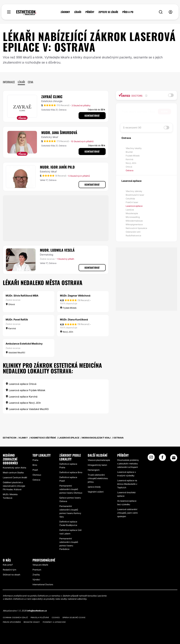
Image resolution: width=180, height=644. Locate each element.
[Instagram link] (151, 458)
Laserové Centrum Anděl (15, 477)
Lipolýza (130, 210)
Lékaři (21, 82)
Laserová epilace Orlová (21, 384)
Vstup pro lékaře (40, 565)
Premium (37, 570)
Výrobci (36, 580)
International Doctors (43, 584)
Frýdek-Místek (133, 156)
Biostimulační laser (135, 195)
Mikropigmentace (134, 224)
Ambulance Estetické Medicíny (24, 344)
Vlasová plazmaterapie (99, 460)
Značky (36, 575)
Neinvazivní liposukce (136, 228)
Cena (30, 82)
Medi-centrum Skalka (13, 473)
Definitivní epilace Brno (71, 472)
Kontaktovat (92, 116)
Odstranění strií (133, 232)
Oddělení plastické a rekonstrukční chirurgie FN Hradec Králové (14, 486)
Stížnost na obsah (12, 575)
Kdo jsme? (8, 565)
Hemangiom (94, 470)
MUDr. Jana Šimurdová (59, 132)
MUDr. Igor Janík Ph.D (57, 167)
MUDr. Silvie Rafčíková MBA (22, 296)
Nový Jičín (131, 163)
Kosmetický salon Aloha (15, 468)
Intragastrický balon (97, 465)
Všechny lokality (134, 148)
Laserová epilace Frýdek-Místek (25, 390)
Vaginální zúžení (96, 492)
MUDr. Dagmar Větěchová (75, 296)
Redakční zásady (32, 622)
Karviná (129, 159)
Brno (35, 465)
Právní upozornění (12, 622)
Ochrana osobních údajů (15, 617)
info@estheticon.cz (37, 611)
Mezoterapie (132, 213)
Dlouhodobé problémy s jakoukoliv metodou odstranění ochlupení (128, 464)
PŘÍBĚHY (90, 12)
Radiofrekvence (133, 236)
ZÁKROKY (65, 12)
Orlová (129, 167)
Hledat (164, 111)
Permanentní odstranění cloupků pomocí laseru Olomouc (71, 489)
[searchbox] (140, 112)
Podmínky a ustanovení (54, 622)
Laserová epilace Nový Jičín (23, 403)
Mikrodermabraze (134, 221)
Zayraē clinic (52, 97)
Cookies (56, 617)
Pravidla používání (40, 617)
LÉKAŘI (78, 12)
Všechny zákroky (134, 191)
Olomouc (37, 475)
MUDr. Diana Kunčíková (74, 319)
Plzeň (35, 470)
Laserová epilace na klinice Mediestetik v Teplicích (127, 484)
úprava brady (94, 487)
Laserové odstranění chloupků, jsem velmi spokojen (127, 513)
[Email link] (174, 458)
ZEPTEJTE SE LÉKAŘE (108, 12)
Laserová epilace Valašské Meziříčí (27, 409)
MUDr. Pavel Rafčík (17, 319)
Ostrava (130, 170)
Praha (35, 460)
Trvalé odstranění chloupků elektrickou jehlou (98, 478)
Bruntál (129, 152)
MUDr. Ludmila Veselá (57, 250)
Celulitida (130, 199)
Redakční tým (9, 570)
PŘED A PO (128, 12)
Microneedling (133, 217)
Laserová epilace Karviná (22, 397)
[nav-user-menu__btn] (171, 12)
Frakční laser (132, 202)
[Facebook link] (162, 458)
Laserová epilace (134, 206)
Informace (9, 82)
